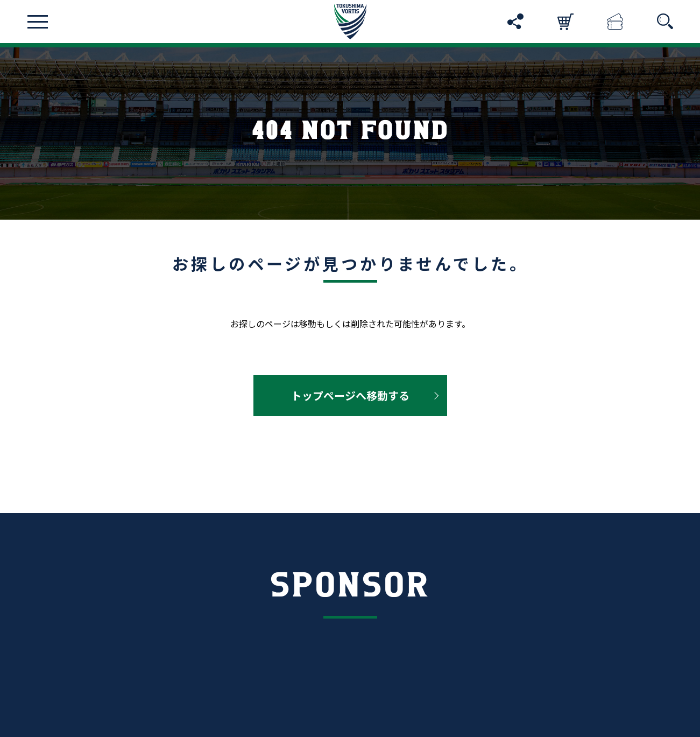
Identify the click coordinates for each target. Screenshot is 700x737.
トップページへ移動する (350, 395)
